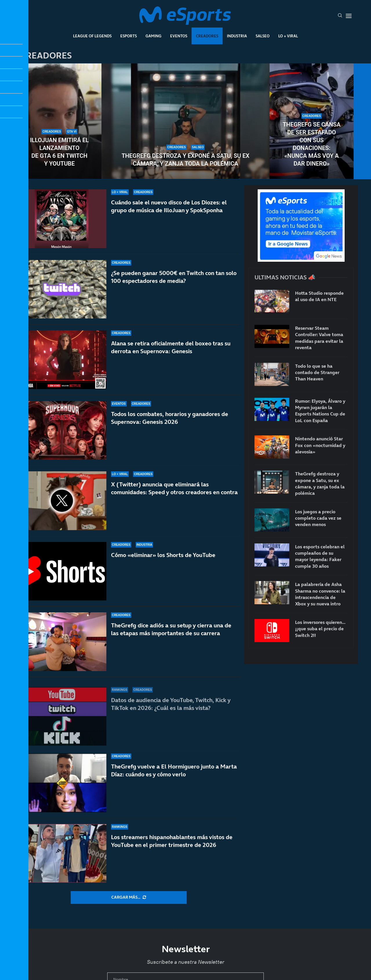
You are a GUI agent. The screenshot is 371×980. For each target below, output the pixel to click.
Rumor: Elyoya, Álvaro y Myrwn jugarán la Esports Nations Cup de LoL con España (320, 411)
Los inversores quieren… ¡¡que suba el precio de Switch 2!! (320, 629)
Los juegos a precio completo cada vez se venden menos (318, 518)
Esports (129, 36)
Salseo (263, 36)
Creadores (207, 36)
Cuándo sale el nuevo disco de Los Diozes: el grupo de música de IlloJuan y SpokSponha (169, 206)
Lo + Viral (288, 36)
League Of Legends (92, 36)
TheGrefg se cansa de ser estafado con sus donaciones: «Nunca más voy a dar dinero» (312, 144)
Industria (237, 36)
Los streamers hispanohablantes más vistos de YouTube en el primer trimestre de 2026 (172, 845)
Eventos (179, 36)
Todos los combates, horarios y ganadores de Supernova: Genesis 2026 (170, 422)
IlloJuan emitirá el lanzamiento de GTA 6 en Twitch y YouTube (59, 152)
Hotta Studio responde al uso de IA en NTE (319, 296)
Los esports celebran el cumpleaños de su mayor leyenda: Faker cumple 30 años (320, 556)
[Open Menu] (349, 16)
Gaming (153, 36)
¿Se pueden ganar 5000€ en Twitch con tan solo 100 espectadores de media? (174, 277)
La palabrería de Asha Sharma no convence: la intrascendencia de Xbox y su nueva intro (320, 594)
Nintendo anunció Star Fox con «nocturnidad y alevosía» (320, 445)
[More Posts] (129, 897)
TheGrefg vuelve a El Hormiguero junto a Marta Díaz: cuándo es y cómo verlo (174, 782)
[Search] (340, 16)
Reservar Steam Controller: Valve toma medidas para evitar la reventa (319, 338)
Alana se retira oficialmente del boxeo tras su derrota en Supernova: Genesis (171, 347)
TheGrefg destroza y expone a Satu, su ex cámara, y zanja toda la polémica (186, 160)
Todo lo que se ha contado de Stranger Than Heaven (317, 372)
